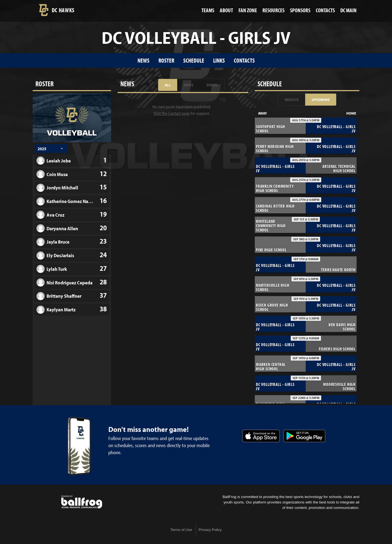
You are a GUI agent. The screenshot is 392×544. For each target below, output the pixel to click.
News (143, 60)
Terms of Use (181, 530)
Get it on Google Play (304, 436)
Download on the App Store (261, 436)
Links (219, 60)
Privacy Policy (210, 530)
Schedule (194, 60)
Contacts (244, 60)
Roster (166, 60)
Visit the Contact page (172, 113)
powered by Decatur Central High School (82, 502)
